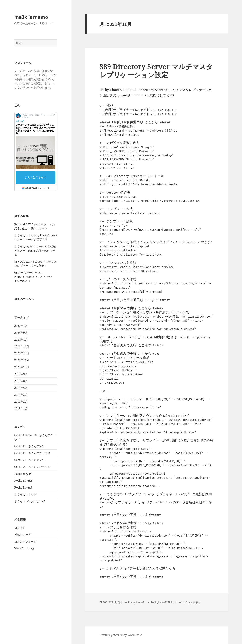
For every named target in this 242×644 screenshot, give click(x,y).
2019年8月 (21, 381)
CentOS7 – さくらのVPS (29, 446)
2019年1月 (21, 408)
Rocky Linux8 (23, 481)
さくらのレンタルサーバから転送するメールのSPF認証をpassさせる (35, 251)
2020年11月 (22, 360)
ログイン (20, 528)
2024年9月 (21, 333)
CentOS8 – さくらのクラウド (32, 467)
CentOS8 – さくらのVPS (29, 460)
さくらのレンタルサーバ (29, 501)
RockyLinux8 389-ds (163, 602)
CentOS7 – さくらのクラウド (32, 453)
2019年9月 (21, 374)
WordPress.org (24, 548)
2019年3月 (21, 395)
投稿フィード (23, 535)
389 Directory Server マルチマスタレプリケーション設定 (156, 71)
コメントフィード (25, 542)
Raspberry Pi (23, 474)
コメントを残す (191, 602)
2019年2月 (21, 402)
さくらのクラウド (25, 494)
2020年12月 (22, 353)
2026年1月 (21, 326)
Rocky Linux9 (23, 487)
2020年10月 (22, 367)
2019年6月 (21, 388)
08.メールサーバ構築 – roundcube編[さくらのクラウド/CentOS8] (33, 277)
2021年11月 (22, 346)
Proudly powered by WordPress (121, 635)
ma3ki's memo (31, 17)
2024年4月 (21, 340)
